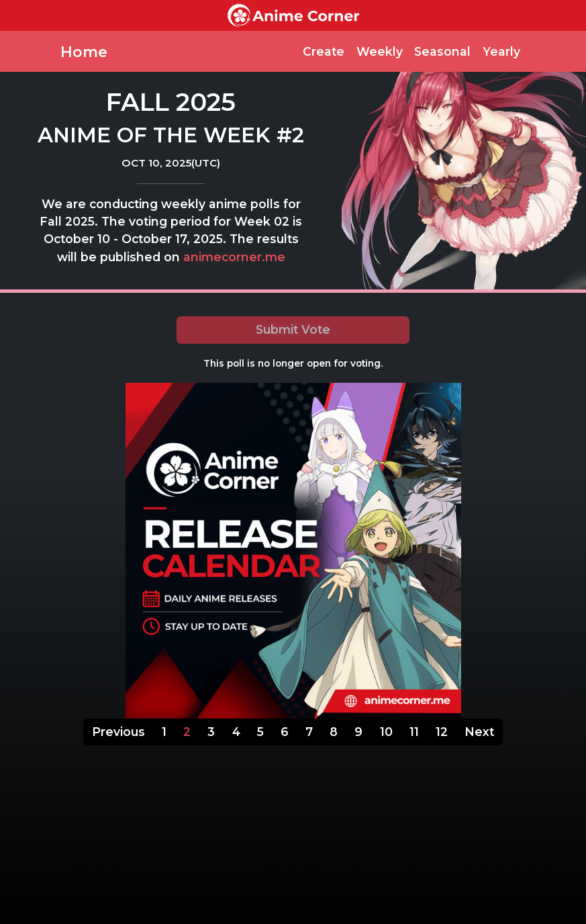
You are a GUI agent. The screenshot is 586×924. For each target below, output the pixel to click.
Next (479, 732)
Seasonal (442, 51)
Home (84, 52)
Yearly (501, 51)
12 (442, 732)
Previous (118, 732)
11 (414, 732)
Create (324, 51)
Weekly (380, 51)
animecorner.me (234, 257)
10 (386, 732)
